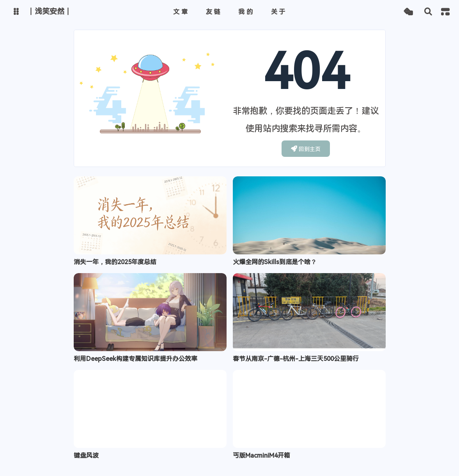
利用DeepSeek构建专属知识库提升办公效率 (136, 359)
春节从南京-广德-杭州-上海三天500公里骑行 (296, 359)
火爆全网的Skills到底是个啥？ (275, 262)
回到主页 (306, 149)
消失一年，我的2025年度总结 (115, 262)
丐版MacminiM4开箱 (261, 456)
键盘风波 (86, 456)
